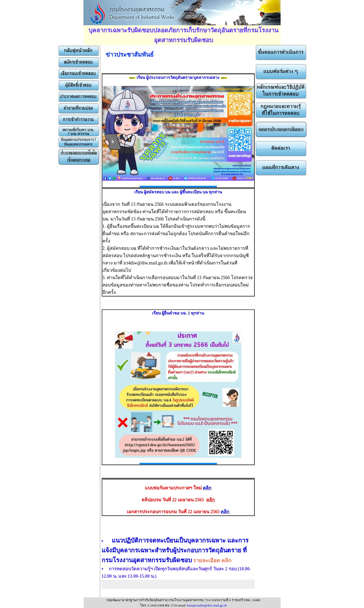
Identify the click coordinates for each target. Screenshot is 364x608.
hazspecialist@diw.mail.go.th (207, 605)
